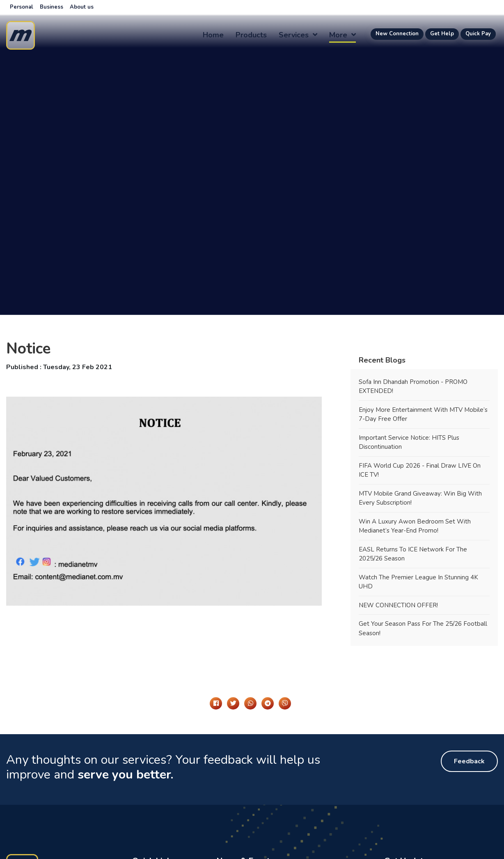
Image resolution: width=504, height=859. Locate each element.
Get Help (442, 34)
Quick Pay (478, 34)
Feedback (469, 761)
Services (298, 35)
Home (213, 35)
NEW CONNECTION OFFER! (398, 605)
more (342, 35)
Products (251, 35)
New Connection (397, 34)
